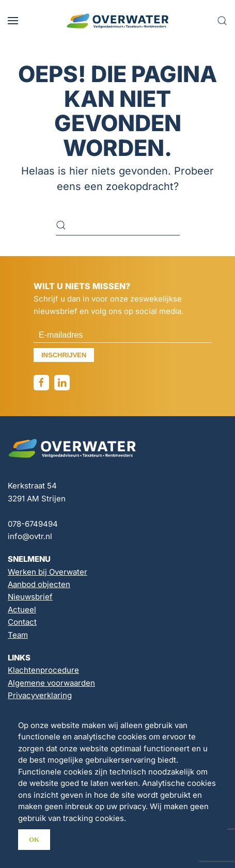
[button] (13, 21)
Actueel (22, 610)
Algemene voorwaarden (51, 683)
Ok (34, 839)
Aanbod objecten (39, 584)
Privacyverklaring (40, 695)
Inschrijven (64, 355)
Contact (22, 622)
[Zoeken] (118, 225)
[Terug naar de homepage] (118, 21)
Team (18, 635)
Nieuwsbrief (30, 597)
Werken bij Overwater (48, 572)
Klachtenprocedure (43, 670)
